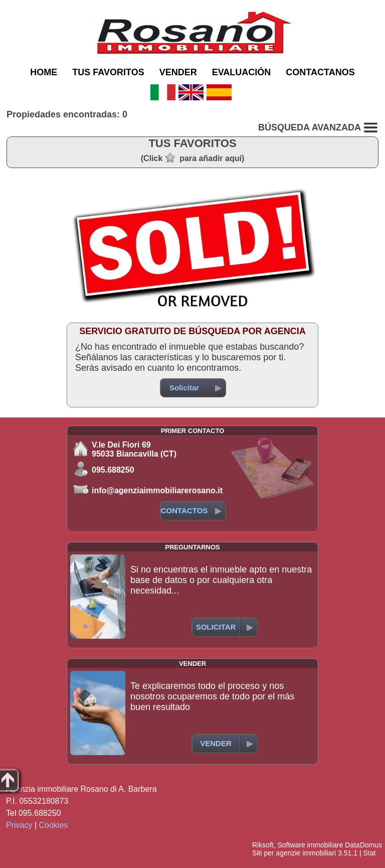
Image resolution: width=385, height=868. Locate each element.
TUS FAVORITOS (108, 72)
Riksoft (263, 845)
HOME (44, 72)
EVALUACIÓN (242, 72)
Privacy (19, 825)
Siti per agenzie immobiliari (294, 853)
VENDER (178, 72)
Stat (369, 853)
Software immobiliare (310, 845)
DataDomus (363, 845)
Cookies (54, 825)
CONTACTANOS (320, 72)
